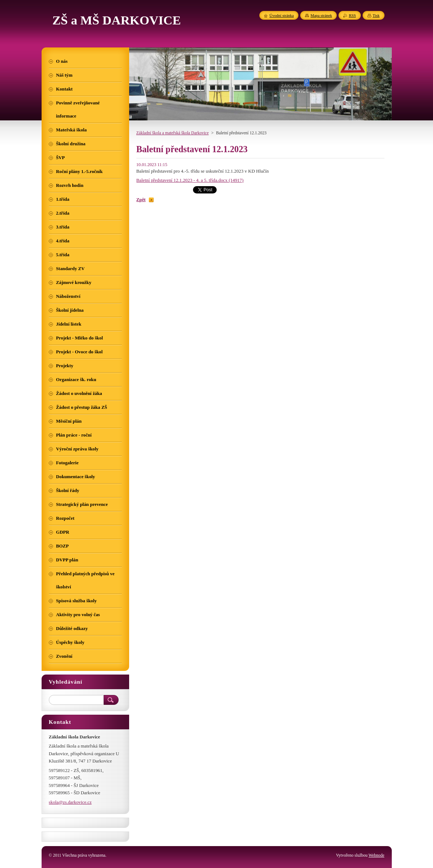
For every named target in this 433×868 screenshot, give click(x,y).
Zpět (141, 200)
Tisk (376, 15)
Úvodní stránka (282, 15)
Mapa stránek (321, 15)
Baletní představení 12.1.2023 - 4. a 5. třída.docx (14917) (190, 180)
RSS (352, 15)
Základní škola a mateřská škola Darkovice (173, 133)
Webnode (376, 855)
